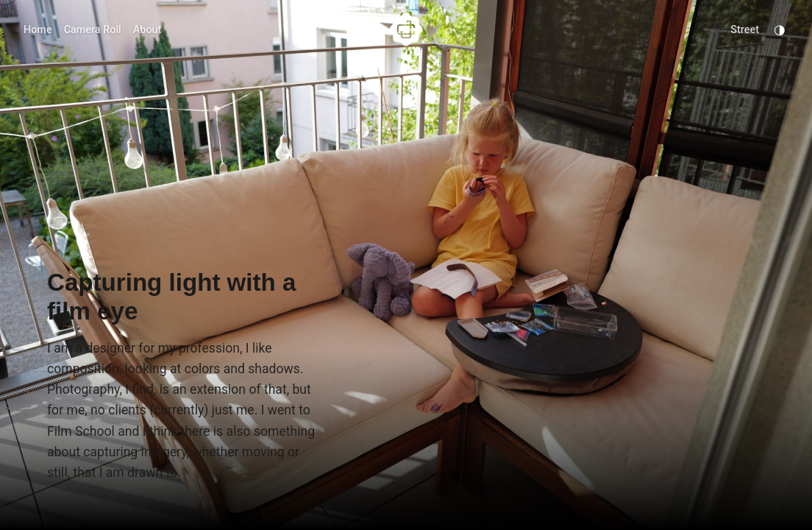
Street (745, 30)
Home (38, 30)
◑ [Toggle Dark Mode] (780, 29)
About (147, 30)
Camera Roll (93, 30)
